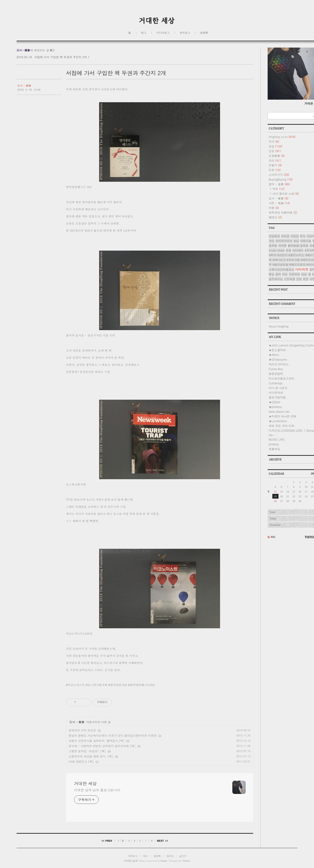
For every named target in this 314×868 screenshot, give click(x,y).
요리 (275, 160)
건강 (275, 151)
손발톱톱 (277, 156)
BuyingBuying (281, 179)
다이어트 (302, 269)
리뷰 (275, 170)
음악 (278, 274)
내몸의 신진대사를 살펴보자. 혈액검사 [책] (97, 741)
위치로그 (185, 33)
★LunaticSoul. (278, 421)
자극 (274, 141)
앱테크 (275, 217)
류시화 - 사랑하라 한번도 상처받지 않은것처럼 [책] (102, 746)
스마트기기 (279, 175)
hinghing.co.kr (282, 137)
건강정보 (274, 236)
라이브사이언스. (279, 364)
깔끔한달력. (276, 374)
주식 (303, 236)
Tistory (186, 861)
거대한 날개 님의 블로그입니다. (98, 790)
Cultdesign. (276, 383)
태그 (144, 33)
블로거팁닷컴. (278, 397)
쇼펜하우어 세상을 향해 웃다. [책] (91, 756)
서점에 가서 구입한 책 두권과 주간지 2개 (60, 57)
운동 (288, 250)
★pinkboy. (276, 407)
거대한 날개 (131, 861)
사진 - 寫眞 (279, 203)
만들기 (275, 165)
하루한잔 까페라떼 (283, 212)
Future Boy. (276, 369)
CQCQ (295, 236)
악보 (279, 189)
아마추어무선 (284, 241)
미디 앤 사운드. (279, 388)
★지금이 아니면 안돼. (283, 416)
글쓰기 (182, 856)
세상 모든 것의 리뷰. (282, 426)
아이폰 (285, 236)
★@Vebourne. (278, 359)
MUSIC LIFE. (277, 439)
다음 (161, 841)
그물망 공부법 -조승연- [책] (87, 751)
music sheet (277, 250)
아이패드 (298, 250)
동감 (296, 241)
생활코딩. (275, 449)
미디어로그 (163, 33)
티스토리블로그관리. (282, 378)
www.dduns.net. (280, 411)
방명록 (204, 33)
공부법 (273, 246)
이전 (108, 841)
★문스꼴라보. (278, 350)
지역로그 (133, 856)
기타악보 (294, 274)
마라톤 (283, 246)
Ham (304, 274)
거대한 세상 (85, 784)
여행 (274, 208)
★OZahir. (275, 402)
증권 (306, 279)
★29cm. (274, 355)
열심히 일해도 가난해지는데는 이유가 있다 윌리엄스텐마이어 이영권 (113, 735)
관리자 (170, 856)
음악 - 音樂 (279, 184)
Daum (164, 861)
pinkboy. (274, 444)
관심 (276, 146)
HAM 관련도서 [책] (81, 761)
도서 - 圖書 (24, 86)
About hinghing (279, 326)
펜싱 (272, 274)
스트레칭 (290, 279)
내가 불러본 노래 (286, 193)
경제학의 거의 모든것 (82, 730)
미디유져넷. (276, 392)
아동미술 (306, 241)
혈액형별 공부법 (298, 246)
